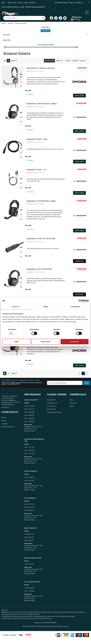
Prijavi (87, 383)
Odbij (16, 342)
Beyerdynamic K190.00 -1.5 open (37, 139)
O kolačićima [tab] (75, 307)
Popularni (82, 61)
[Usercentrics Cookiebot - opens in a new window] (80, 301)
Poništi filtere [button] (45, 31)
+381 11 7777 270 (29, 451)
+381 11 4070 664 (29, 591)
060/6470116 (5, 408)
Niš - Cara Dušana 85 (30, 498)
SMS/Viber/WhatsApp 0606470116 (35, 7)
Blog (15, 3)
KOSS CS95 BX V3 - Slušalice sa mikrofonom (41, 68)
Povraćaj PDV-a (51, 400)
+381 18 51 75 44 (29, 507)
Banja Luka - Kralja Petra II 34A (33, 558)
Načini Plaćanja (51, 409)
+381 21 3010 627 (29, 480)
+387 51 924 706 (29, 564)
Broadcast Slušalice (39, 71)
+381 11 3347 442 (29, 406)
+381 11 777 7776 (29, 447)
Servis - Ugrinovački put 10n (32, 582)
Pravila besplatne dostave (54, 412)
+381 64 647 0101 (29, 510)
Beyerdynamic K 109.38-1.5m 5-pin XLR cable (41, 239)
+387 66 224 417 (29, 540)
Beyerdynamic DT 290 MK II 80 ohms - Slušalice (42, 104)
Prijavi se (72, 3)
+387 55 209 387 (29, 537)
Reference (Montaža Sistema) (10, 7)
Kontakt (22, 7)
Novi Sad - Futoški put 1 (31, 471)
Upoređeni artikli (49, 61)
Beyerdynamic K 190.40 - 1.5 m (36, 170)
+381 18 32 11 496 (29, 504)
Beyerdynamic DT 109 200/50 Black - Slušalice (41, 201)
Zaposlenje (32, 3)
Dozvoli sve (75, 342)
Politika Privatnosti (52, 403)
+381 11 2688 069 (29, 422)
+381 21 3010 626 (29, 477)
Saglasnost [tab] (16, 307)
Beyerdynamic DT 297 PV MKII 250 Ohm (39, 269)
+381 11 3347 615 (29, 409)
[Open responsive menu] (87, 12)
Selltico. (67, 626)
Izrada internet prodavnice (56, 626)
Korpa (71, 400)
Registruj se (79, 3)
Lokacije (20, 3)
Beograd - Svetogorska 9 (31, 400)
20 (62, 61)
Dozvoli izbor (45, 342)
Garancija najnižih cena (8, 427)
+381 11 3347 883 (29, 412)
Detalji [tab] (45, 307)
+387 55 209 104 (29, 534)
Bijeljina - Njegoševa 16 (31, 528)
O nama (26, 3)
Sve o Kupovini (51, 406)
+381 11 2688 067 (29, 415)
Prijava (72, 406)
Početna (4, 23)
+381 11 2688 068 (29, 418)
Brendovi (10, 3)
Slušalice (11, 23)
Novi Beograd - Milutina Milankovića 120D (34, 440)
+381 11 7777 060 (29, 454)
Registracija (73, 403)
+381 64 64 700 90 (29, 588)
